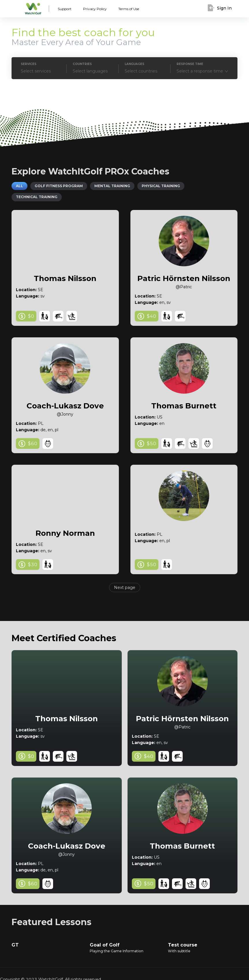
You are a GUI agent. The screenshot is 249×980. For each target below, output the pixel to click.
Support (64, 9)
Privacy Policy (92, 9)
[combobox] (203, 71)
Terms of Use (125, 9)
